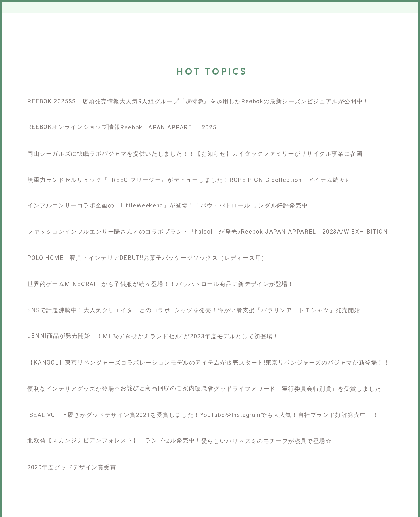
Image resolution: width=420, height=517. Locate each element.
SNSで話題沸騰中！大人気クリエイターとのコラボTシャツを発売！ (122, 310)
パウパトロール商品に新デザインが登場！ (235, 284)
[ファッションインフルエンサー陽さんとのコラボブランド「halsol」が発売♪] (134, 221)
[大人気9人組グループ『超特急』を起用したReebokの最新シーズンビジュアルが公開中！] (244, 91)
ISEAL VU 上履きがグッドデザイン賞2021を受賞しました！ (114, 415)
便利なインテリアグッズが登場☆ (74, 389)
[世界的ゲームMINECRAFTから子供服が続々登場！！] (102, 274)
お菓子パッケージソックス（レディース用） (206, 258)
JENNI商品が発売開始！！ (65, 336)
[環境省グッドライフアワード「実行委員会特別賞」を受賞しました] (288, 378)
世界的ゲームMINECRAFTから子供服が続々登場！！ (102, 284)
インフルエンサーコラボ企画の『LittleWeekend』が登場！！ (114, 205)
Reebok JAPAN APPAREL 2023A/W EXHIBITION (314, 232)
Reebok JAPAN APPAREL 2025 (168, 127)
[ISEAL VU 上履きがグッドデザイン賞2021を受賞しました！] (114, 405)
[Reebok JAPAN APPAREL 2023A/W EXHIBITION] (314, 221)
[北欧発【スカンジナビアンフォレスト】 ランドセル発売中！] (114, 430)
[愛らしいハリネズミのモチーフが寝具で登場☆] (266, 431)
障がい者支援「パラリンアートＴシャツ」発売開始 (289, 310)
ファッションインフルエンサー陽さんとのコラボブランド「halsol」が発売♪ (134, 232)
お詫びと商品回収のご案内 (158, 388)
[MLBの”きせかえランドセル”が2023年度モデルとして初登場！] (191, 326)
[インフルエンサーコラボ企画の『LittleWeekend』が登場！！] (114, 195)
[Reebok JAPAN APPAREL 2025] (207, 117)
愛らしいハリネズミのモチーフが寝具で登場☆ (266, 441)
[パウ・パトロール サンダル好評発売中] (254, 195)
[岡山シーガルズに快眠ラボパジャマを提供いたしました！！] (111, 143)
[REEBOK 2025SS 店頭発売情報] (73, 91)
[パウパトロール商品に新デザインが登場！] (235, 274)
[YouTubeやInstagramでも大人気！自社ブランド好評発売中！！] (289, 405)
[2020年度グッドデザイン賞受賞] (72, 457)
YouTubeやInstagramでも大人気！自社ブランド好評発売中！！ (289, 415)
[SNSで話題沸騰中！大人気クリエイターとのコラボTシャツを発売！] (122, 300)
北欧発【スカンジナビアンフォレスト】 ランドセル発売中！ (114, 440)
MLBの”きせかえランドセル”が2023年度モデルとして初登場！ (191, 336)
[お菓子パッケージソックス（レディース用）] (206, 247)
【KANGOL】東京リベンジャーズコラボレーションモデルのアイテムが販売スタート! (146, 363)
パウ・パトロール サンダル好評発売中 (254, 205)
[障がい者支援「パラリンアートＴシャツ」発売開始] (289, 300)
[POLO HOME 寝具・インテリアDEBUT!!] (85, 247)
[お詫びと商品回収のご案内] (158, 378)
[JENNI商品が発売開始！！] (65, 326)
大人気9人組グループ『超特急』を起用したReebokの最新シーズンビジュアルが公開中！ (244, 101)
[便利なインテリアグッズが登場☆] (74, 378)
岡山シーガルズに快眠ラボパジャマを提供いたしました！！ (111, 154)
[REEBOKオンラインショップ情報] (74, 117)
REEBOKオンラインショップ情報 (74, 127)
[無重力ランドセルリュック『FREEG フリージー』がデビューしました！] (128, 169)
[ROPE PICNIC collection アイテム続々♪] (289, 169)
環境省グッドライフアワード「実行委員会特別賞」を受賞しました (288, 389)
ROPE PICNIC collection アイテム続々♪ (289, 180)
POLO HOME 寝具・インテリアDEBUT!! (85, 258)
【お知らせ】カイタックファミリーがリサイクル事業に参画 (279, 154)
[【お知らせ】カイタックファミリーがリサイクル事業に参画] (279, 143)
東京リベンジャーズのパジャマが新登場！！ (328, 363)
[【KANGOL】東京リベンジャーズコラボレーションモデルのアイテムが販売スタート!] (146, 352)
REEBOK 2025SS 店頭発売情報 (73, 101)
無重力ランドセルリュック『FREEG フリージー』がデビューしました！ (128, 180)
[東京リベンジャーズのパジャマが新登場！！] (328, 352)
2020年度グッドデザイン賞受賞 (72, 467)
